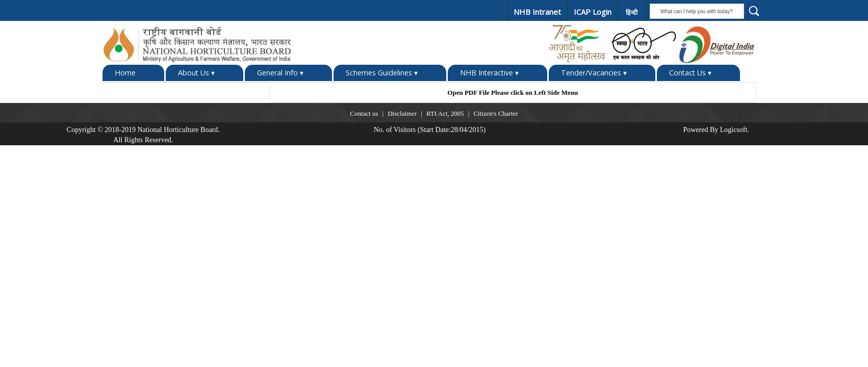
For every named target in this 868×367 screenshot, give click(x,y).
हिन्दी (632, 12)
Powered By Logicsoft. (716, 130)
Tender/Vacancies (594, 73)
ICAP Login (593, 12)
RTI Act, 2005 (445, 113)
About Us (196, 73)
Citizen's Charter (495, 113)
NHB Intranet (537, 12)
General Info (280, 73)
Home (125, 73)
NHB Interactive (489, 73)
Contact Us (690, 73)
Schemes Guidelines (382, 73)
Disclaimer (402, 113)
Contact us (364, 113)
